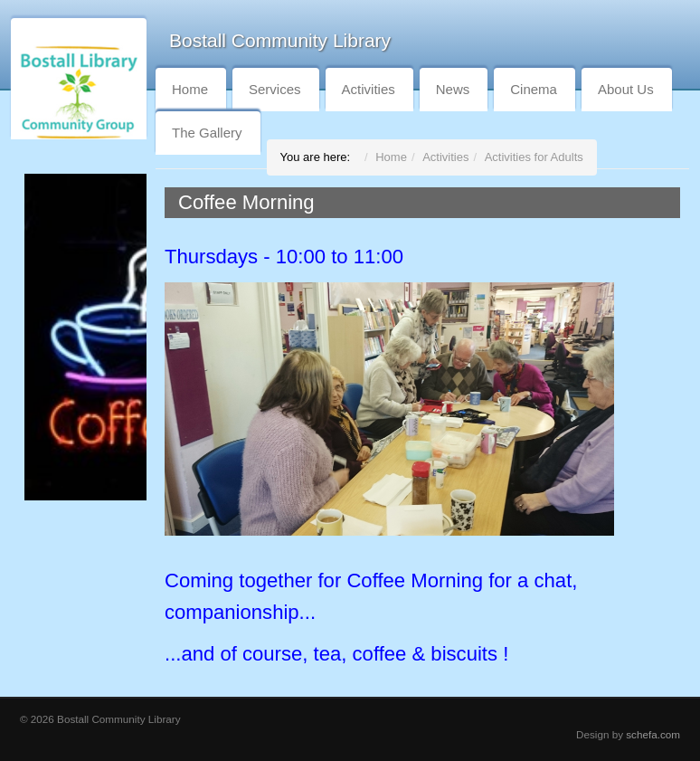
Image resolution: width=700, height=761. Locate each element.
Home (190, 89)
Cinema (534, 89)
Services (275, 89)
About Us (626, 89)
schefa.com (653, 734)
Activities (369, 89)
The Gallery (207, 133)
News (453, 89)
